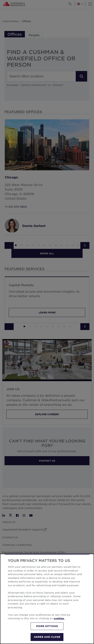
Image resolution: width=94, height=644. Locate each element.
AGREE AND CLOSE (47, 637)
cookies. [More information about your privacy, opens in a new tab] (59, 618)
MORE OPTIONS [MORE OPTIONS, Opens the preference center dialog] (47, 626)
